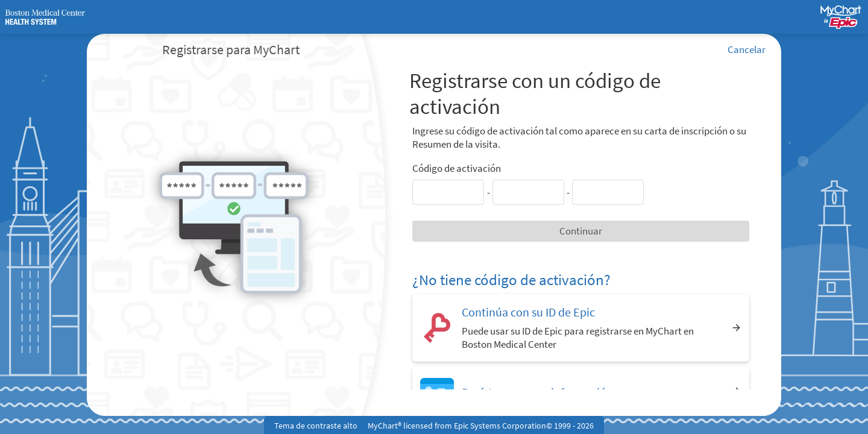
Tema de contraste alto (316, 426)
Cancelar (747, 49)
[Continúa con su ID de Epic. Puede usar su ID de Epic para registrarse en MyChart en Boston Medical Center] (581, 328)
